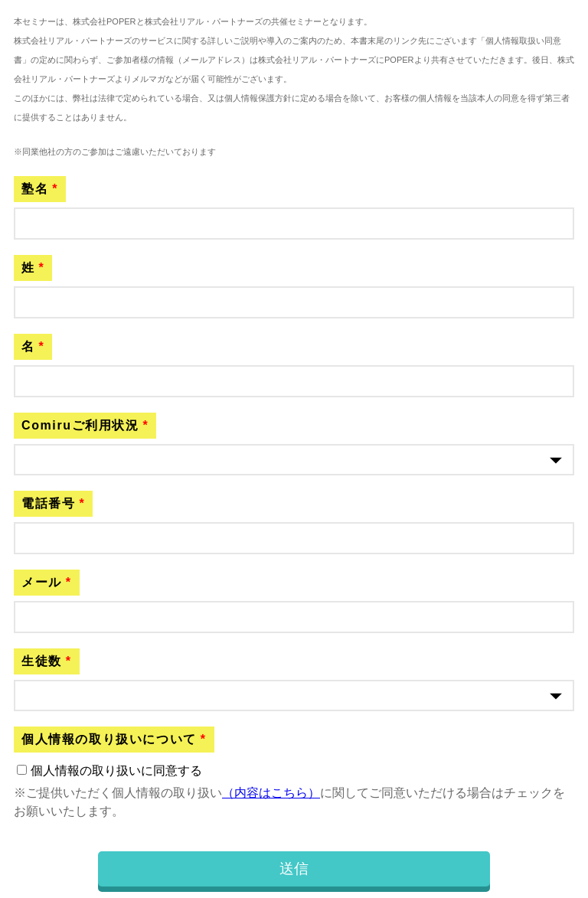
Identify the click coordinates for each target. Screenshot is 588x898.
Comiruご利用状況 (80, 425)
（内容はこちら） (271, 793)
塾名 (35, 189)
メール (42, 582)
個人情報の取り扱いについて (109, 739)
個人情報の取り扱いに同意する (116, 771)
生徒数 (42, 661)
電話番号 (48, 503)
